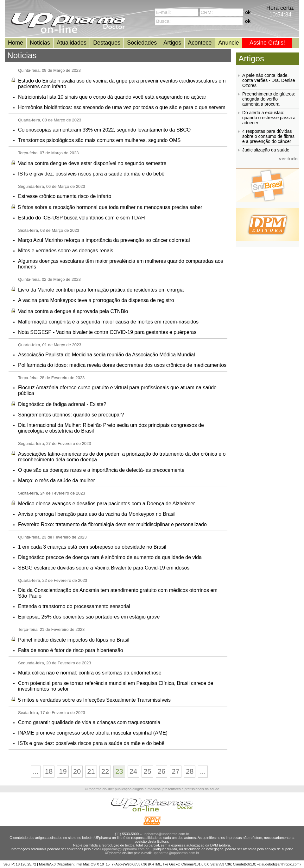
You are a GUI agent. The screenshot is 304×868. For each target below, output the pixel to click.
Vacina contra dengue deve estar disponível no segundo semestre (92, 163)
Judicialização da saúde (266, 150)
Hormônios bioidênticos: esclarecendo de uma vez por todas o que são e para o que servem (122, 107)
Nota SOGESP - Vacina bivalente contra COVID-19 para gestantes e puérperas (107, 332)
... (35, 771)
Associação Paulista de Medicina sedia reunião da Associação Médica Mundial (107, 355)
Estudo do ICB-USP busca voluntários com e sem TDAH (81, 218)
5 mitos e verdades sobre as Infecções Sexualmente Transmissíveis (94, 700)
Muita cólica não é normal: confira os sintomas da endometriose (90, 673)
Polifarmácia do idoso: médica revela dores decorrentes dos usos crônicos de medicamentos (122, 365)
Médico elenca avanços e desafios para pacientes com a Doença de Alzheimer (107, 504)
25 (147, 771)
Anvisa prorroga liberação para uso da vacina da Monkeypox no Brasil (97, 514)
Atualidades (72, 43)
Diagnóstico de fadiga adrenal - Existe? (62, 404)
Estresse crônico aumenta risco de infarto (65, 196)
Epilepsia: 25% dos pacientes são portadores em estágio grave (89, 617)
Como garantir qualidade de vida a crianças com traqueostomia (89, 722)
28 (190, 771)
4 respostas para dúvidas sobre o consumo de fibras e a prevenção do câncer (268, 136)
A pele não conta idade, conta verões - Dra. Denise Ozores (269, 80)
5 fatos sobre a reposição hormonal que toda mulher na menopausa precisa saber (110, 207)
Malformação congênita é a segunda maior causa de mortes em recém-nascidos (108, 322)
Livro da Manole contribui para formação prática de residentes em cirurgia (101, 290)
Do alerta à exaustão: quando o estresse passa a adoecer (269, 118)
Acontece (200, 43)
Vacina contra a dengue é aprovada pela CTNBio (73, 311)
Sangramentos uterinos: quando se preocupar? (71, 415)
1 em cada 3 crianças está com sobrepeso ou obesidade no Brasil (92, 547)
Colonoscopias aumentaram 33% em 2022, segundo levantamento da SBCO (104, 130)
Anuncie (228, 43)
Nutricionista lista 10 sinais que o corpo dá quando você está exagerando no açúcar (112, 97)
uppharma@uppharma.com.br (166, 834)
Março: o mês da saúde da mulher (57, 480)
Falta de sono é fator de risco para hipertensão (71, 650)
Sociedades (142, 43)
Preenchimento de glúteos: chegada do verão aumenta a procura (269, 99)
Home (16, 43)
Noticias (40, 43)
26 (161, 771)
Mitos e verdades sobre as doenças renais (66, 251)
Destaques (107, 43)
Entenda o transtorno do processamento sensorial (74, 606)
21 (91, 771)
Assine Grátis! (267, 43)
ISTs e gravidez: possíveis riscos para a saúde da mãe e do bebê (91, 174)
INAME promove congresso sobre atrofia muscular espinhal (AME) (93, 733)
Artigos (172, 43)
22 (105, 771)
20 (77, 771)
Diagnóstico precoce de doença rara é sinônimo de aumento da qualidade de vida (110, 557)
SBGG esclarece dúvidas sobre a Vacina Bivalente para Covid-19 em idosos (104, 568)
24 (133, 771)
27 (175, 771)
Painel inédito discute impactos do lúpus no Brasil (74, 640)
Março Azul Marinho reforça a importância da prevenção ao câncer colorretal (104, 240)
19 (63, 771)
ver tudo (288, 159)
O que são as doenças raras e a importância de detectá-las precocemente (101, 470)
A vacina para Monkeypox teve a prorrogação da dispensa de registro (96, 300)
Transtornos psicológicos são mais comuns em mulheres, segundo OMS (99, 140)
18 (49, 771)
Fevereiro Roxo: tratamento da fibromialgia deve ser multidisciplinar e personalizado (112, 524)
